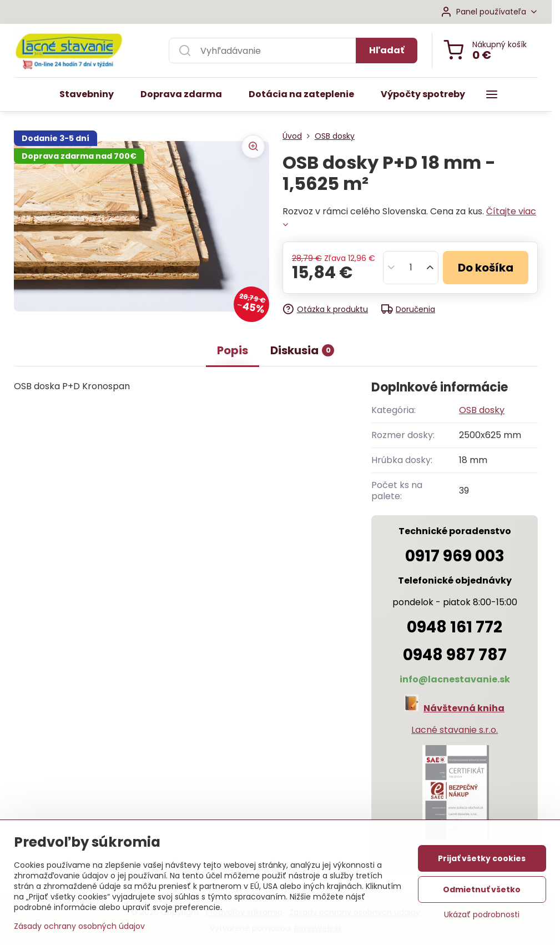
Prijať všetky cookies (482, 864)
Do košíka (486, 268)
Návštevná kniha (464, 708)
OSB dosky (482, 410)
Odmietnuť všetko (482, 895)
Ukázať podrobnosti (482, 920)
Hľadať (387, 50)
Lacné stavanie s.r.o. (455, 730)
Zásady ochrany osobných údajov (79, 932)
